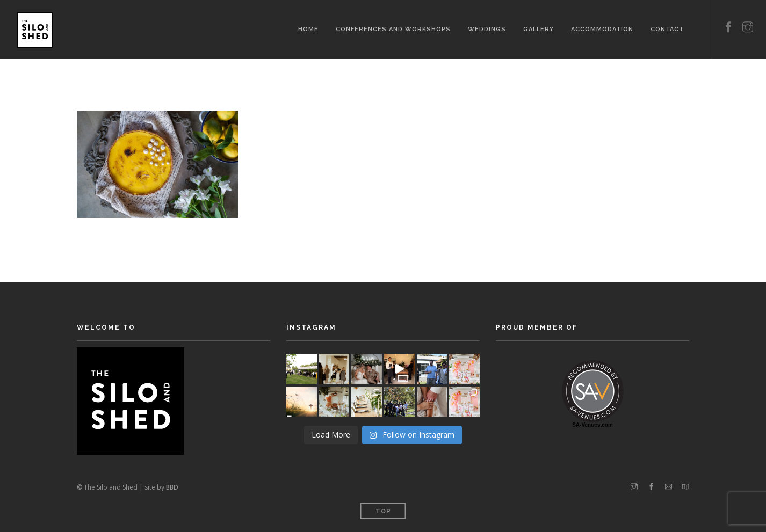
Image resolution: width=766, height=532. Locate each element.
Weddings (487, 28)
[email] (669, 487)
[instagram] (748, 15)
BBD (172, 487)
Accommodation (602, 28)
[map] (686, 487)
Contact (667, 28)
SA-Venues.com (592, 425)
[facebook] (728, 15)
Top (383, 511)
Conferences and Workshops (393, 28)
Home (308, 28)
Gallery (539, 28)
